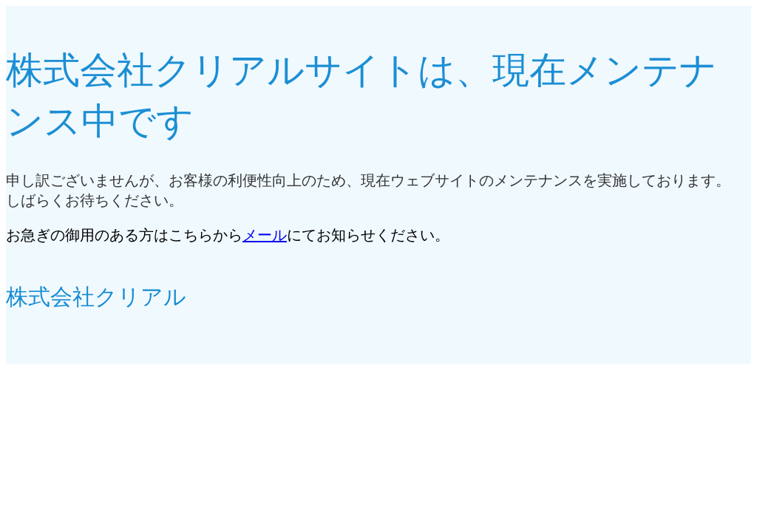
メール (265, 235)
